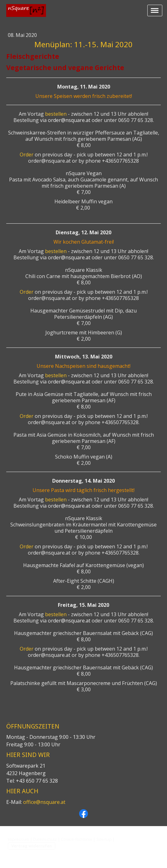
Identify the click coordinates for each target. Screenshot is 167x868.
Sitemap (104, 839)
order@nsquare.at (69, 120)
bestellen (56, 114)
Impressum (18, 839)
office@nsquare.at (44, 802)
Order (27, 155)
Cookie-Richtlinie (77, 839)
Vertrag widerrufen (32, 846)
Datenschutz (45, 839)
